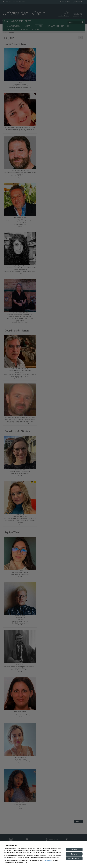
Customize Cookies (74, 858)
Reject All (74, 854)
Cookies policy (47, 861)
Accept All (74, 850)
